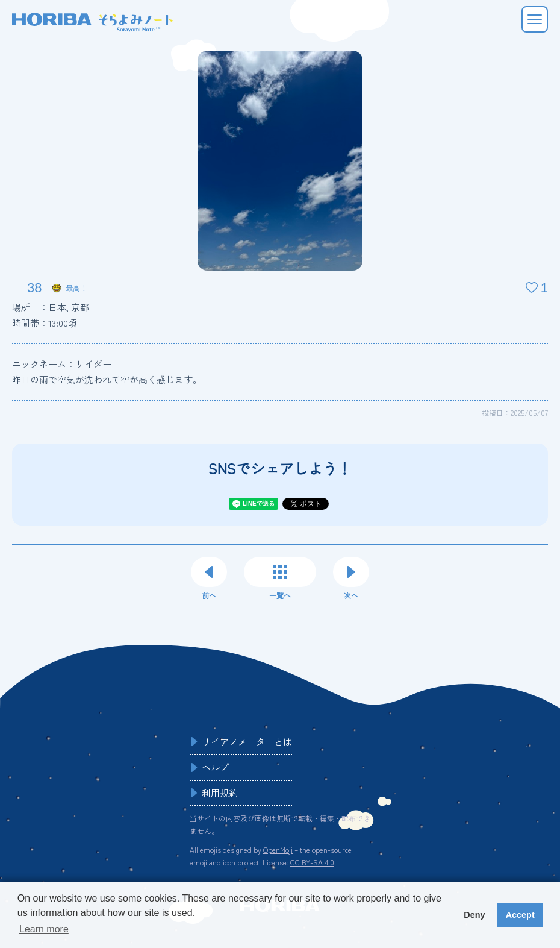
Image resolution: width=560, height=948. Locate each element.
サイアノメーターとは (247, 742)
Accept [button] (520, 915)
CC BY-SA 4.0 (312, 862)
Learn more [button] (44, 929)
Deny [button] (474, 915)
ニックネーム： (62, 364)
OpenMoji (278, 849)
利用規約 (220, 793)
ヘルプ (215, 767)
